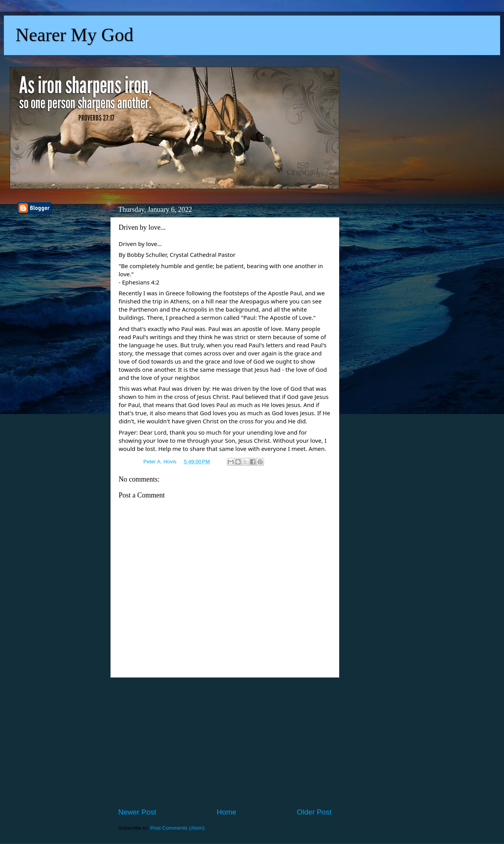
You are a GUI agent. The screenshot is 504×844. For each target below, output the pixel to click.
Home (226, 812)
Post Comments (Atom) (178, 828)
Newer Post (137, 812)
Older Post (314, 812)
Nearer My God (74, 35)
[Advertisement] (225, 742)
